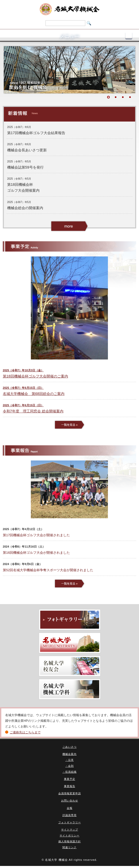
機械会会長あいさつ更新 (27, 150)
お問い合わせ (70, 801)
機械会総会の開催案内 (25, 208)
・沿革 (69, 760)
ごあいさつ (69, 747)
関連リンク (69, 847)
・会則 (69, 766)
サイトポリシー (69, 835)
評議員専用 (69, 815)
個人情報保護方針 (70, 841)
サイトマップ (70, 830)
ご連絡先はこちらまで (25, 732)
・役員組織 (69, 772)
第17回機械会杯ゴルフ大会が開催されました (36, 535)
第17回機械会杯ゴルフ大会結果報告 (36, 133)
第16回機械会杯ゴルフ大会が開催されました (36, 553)
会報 (70, 808)
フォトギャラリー (70, 822)
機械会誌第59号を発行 (25, 167)
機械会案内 (69, 754)
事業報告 (70, 786)
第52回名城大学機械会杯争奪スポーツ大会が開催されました (48, 570)
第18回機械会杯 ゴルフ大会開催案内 (23, 187)
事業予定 (70, 779)
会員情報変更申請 (70, 793)
